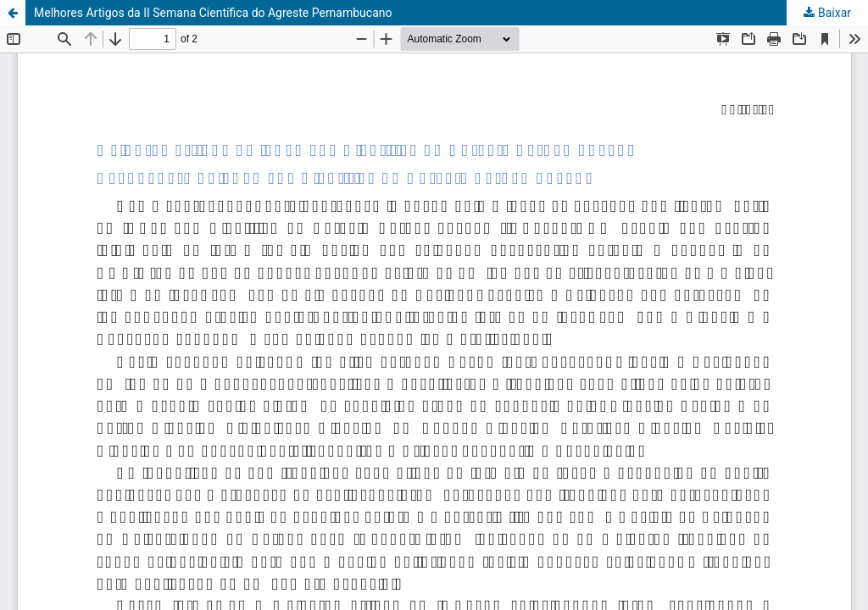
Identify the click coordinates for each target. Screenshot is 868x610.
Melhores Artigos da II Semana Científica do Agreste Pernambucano (213, 13)
